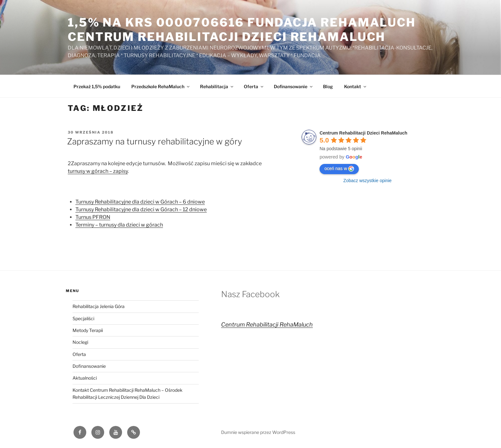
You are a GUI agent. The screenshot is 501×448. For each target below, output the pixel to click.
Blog (328, 86)
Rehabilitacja (217, 86)
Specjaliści (83, 318)
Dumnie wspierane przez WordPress (258, 432)
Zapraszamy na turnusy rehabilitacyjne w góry (155, 141)
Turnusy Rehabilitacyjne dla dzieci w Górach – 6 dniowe (140, 202)
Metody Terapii (88, 330)
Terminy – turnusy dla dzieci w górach (119, 225)
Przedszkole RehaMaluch (161, 86)
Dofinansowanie (294, 86)
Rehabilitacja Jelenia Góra (99, 306)
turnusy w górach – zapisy (98, 171)
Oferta (254, 86)
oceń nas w (339, 169)
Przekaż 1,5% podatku (97, 86)
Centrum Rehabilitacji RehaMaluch (267, 324)
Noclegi (80, 342)
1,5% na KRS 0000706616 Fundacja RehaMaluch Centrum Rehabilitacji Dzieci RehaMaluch (242, 30)
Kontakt (356, 86)
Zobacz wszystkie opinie (368, 181)
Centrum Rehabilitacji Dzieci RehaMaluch (363, 133)
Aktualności (85, 378)
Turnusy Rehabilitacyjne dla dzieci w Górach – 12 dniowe (141, 209)
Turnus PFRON (93, 217)
